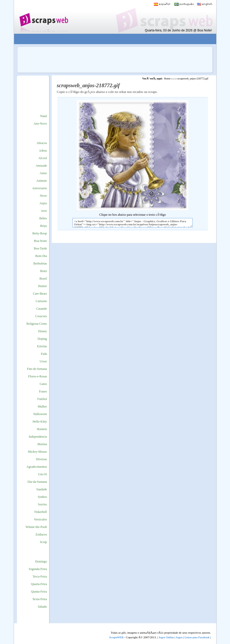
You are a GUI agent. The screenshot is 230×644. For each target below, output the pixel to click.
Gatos (43, 384)
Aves (44, 211)
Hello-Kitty (40, 422)
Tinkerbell (41, 512)
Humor (43, 286)
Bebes (43, 218)
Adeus (43, 151)
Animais (42, 181)
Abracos (42, 143)
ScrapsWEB (116, 637)
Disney (43, 331)
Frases (43, 391)
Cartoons (41, 301)
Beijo (44, 226)
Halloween (40, 414)
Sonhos (42, 497)
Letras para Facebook (197, 637)
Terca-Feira (40, 577)
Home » (168, 79)
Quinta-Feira (39, 592)
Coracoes (41, 316)
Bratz (44, 271)
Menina (42, 444)
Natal (44, 116)
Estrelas (42, 346)
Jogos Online (166, 637)
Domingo (41, 561)
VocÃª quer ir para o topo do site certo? (220, 631)
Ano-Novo (40, 124)
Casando (41, 309)
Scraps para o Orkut (44, 17)
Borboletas (40, 263)
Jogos (179, 637)
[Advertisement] (111, 39)
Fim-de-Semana (37, 369)
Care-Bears (40, 294)
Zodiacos (41, 534)
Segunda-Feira (38, 569)
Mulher (42, 406)
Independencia (38, 437)
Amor (43, 173)
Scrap (43, 542)
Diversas (42, 459)
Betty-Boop (40, 233)
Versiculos (41, 519)
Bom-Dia (41, 256)
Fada (44, 354)
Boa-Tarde (40, 248)
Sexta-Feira (40, 599)
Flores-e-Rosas (38, 376)
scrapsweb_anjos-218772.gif (193, 79)
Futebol (42, 399)
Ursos (43, 361)
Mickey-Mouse (37, 452)
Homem (42, 429)
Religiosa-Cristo (37, 324)
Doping (42, 339)
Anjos (43, 203)
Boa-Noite (41, 241)
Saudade (42, 489)
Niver (43, 196)
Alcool (43, 158)
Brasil (43, 279)
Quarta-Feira (39, 584)
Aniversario (40, 188)
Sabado (42, 607)
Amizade (41, 166)
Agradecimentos (37, 467)
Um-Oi (43, 474)
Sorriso (42, 504)
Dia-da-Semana (37, 482)
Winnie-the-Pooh (36, 527)
